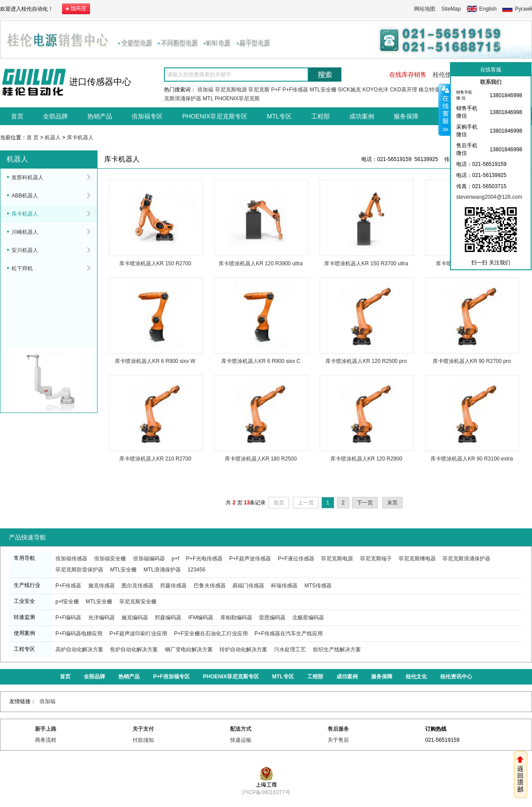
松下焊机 (22, 268)
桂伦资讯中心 (456, 677)
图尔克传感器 (137, 586)
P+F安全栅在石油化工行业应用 (211, 634)
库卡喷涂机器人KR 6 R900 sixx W (155, 361)
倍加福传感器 (71, 559)
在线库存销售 (408, 75)
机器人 (53, 138)
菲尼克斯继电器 (417, 559)
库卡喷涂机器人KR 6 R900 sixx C (261, 361)
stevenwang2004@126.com (489, 197)
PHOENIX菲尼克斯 (237, 98)
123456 (196, 570)
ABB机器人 (25, 196)
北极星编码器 (308, 618)
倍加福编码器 (149, 559)
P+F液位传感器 (296, 559)
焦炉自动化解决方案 (134, 650)
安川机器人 (25, 250)
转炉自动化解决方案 (243, 650)
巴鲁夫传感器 (210, 586)
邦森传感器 (173, 586)
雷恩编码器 (272, 618)
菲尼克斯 (259, 90)
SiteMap (451, 9)
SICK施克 (349, 90)
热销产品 (100, 116)
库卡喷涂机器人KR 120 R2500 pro (366, 361)
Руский (523, 9)
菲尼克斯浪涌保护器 (466, 559)
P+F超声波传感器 (250, 559)
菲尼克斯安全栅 (138, 602)
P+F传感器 (295, 90)
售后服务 (338, 729)
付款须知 (143, 740)
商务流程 (46, 740)
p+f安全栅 (67, 602)
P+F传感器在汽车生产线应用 (289, 634)
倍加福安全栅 (110, 559)
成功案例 (362, 116)
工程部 (321, 116)
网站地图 (425, 9)
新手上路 (46, 729)
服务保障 (406, 116)
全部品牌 (55, 116)
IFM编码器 (201, 618)
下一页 (365, 503)
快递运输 (241, 740)
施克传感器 (102, 586)
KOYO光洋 (375, 90)
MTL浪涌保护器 (162, 570)
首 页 (33, 138)
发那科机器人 (27, 177)
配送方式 (241, 729)
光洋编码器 (102, 618)
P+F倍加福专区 (171, 677)
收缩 (445, 110)
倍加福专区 (147, 116)
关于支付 (143, 729)
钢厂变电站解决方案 (189, 650)
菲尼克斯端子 (376, 559)
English (488, 9)
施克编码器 (135, 618)
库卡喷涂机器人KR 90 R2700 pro (472, 361)
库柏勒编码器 (236, 618)
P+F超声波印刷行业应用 (138, 634)
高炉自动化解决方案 (79, 650)
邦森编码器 (168, 618)
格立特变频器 (434, 90)
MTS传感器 (318, 586)
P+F (276, 90)
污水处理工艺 (290, 650)
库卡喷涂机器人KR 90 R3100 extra (472, 459)
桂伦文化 (416, 677)
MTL (208, 98)
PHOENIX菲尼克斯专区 (215, 116)
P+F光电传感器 (204, 559)
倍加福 (205, 90)
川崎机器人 (25, 232)
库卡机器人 (80, 138)
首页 (17, 116)
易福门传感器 (248, 586)
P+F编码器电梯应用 (79, 634)
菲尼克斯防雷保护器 (79, 570)
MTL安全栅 (323, 90)
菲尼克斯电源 (231, 90)
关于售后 (338, 740)
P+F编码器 (68, 618)
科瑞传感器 (284, 586)
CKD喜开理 (403, 90)
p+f (175, 559)
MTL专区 (279, 116)
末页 (392, 503)
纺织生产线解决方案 (337, 650)
